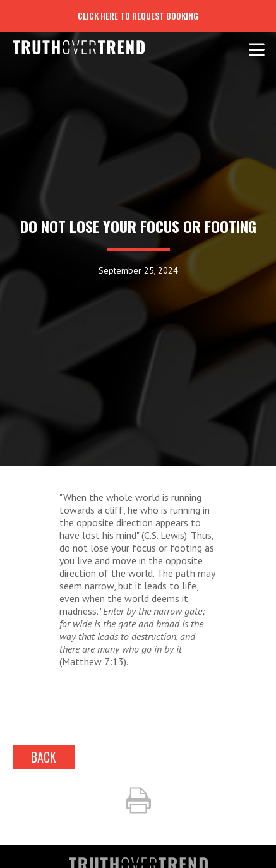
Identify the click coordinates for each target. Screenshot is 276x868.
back (44, 757)
